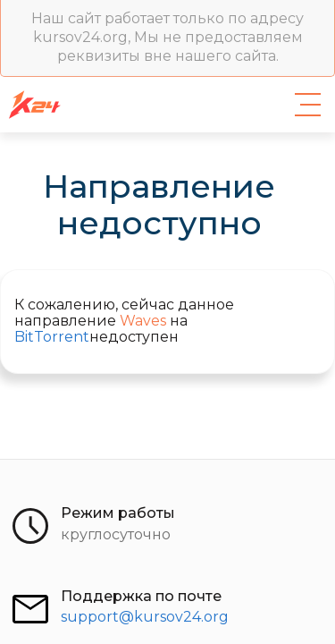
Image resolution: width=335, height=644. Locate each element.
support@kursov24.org (145, 617)
